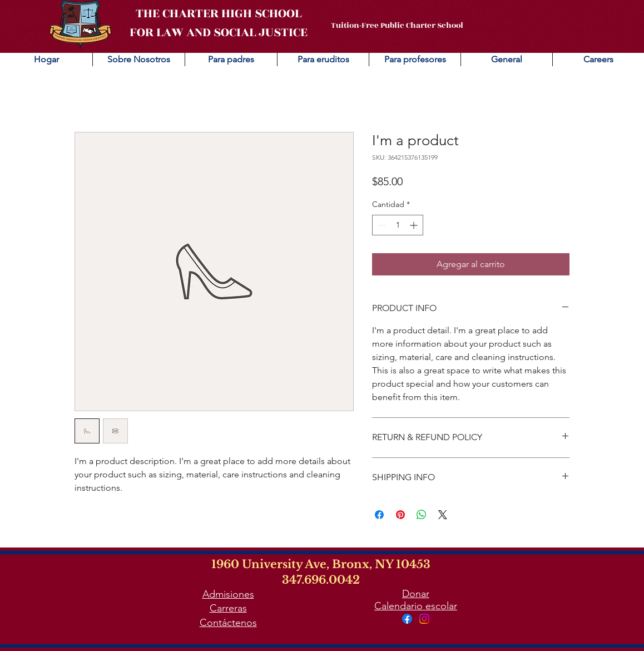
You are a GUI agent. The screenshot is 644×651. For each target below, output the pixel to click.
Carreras (228, 608)
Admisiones (228, 594)
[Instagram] (424, 619)
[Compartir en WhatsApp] (422, 515)
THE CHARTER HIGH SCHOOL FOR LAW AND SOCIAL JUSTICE (219, 23)
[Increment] (415, 225)
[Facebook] (407, 619)
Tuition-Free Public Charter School (397, 25)
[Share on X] (443, 515)
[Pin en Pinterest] (400, 515)
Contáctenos (228, 623)
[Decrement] (381, 225)
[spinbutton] (398, 225)
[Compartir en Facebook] (379, 515)
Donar (416, 594)
